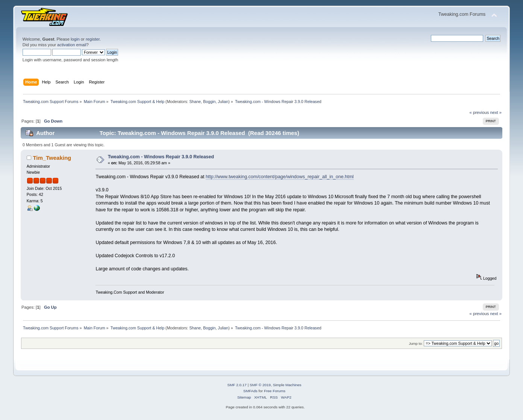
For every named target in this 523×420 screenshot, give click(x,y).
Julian (223, 102)
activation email (72, 45)
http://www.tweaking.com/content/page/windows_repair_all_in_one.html (280, 177)
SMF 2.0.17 (237, 385)
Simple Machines (287, 385)
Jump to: (416, 343)
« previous (479, 112)
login (75, 39)
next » (496, 112)
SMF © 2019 (260, 385)
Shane (195, 102)
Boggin (209, 102)
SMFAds (250, 391)
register (93, 39)
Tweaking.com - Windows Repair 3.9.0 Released (161, 157)
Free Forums (275, 391)
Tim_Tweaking (52, 158)
